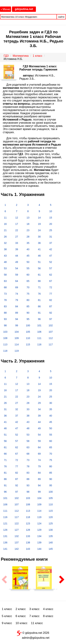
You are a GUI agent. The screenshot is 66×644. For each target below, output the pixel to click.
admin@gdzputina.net (36, 638)
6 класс (21, 616)
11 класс (37, 623)
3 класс (34, 609)
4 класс (48, 609)
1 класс (7, 609)
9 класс (7, 623)
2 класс (21, 609)
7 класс (34, 616)
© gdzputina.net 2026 (33, 633)
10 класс (21, 623)
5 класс (7, 616)
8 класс (48, 616)
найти (61, 17)
